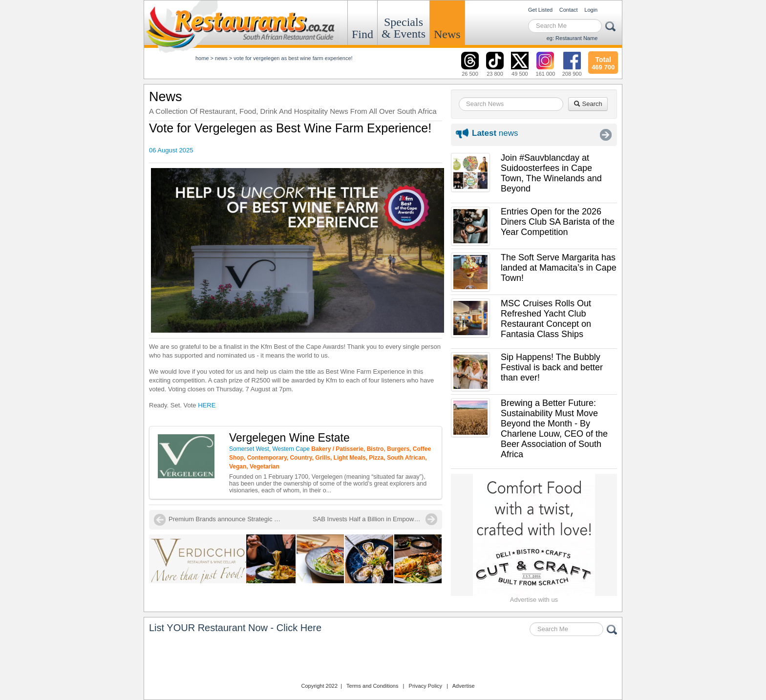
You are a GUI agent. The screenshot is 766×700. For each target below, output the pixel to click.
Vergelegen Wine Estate (289, 438)
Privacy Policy (426, 686)
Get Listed (540, 10)
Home (202, 58)
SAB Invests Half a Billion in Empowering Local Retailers (375, 519)
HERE (207, 405)
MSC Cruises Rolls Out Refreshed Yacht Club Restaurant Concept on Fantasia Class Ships (546, 319)
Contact (569, 10)
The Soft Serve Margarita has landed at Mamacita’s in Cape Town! (559, 268)
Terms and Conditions (372, 686)
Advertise (464, 686)
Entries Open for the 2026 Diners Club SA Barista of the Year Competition (558, 222)
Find (362, 34)
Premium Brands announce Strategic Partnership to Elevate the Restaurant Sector (227, 519)
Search (588, 104)
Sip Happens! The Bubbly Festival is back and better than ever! (552, 367)
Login (591, 10)
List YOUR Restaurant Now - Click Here (235, 628)
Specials (404, 28)
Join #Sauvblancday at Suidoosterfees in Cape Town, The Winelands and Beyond (551, 173)
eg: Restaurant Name (572, 38)
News (447, 34)
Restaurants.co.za (383, 660)
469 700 (603, 62)
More (606, 135)
